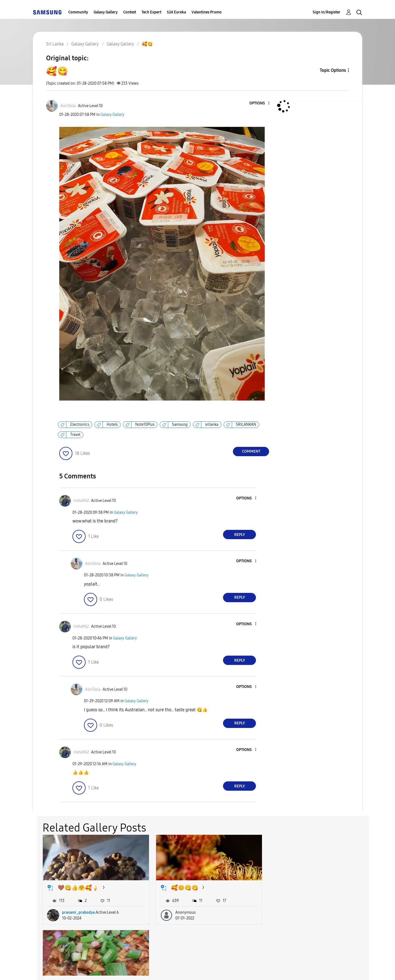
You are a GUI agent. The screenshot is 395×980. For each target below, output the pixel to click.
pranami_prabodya (78, 912)
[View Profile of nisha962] (81, 501)
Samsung (180, 425)
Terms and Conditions (129, 969)
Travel (75, 435)
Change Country (263, 969)
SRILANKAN (246, 425)
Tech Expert (151, 12)
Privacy (183, 969)
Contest (130, 12)
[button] (260, 103)
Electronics (80, 425)
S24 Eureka (176, 12)
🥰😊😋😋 (183, 887)
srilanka (212, 425)
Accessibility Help (64, 969)
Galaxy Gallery (106, 12)
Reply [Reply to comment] (240, 535)
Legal (220, 969)
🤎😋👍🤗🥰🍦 (78, 887)
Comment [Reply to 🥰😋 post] (251, 451)
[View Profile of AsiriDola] (68, 106)
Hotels (112, 425)
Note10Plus (145, 425)
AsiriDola (294, 912)
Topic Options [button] (333, 70)
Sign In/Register (327, 12)
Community (78, 12)
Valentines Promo (207, 12)
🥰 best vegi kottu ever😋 (313, 887)
